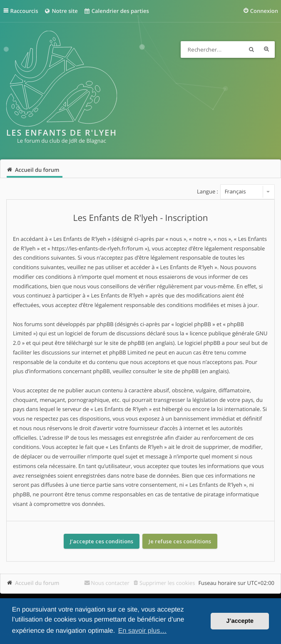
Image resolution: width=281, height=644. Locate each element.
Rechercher (251, 50)
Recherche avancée (266, 50)
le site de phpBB (124, 343)
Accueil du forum (37, 583)
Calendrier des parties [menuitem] (116, 11)
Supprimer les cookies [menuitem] (167, 583)
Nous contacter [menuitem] (110, 583)
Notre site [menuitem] (61, 11)
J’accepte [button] (240, 621)
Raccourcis (24, 11)
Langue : (208, 191)
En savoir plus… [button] (143, 631)
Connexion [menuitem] (264, 11)
